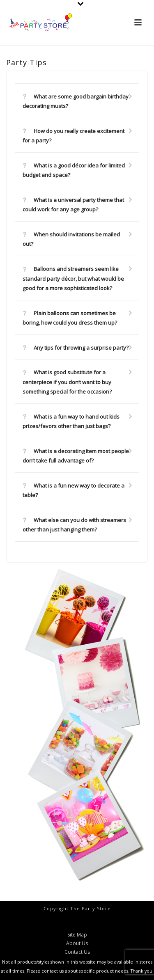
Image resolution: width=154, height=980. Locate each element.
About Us (77, 943)
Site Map (77, 935)
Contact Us (77, 952)
